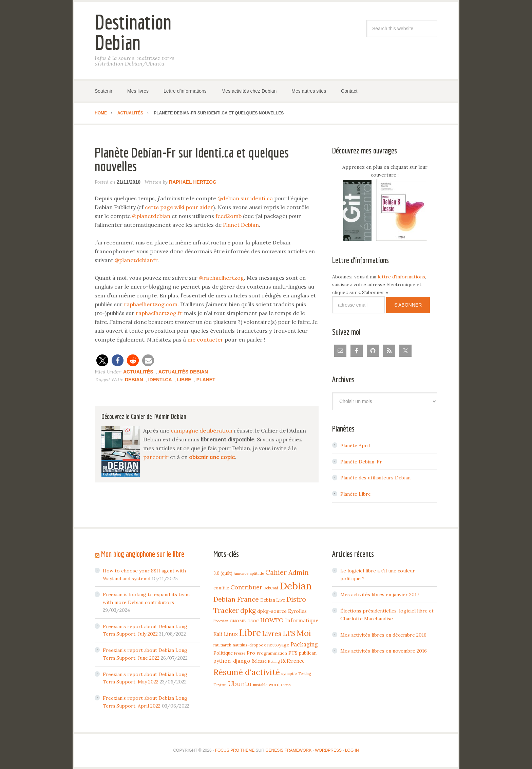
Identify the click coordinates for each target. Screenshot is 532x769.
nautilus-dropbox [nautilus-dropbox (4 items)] (249, 645)
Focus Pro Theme (235, 750)
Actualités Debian (183, 372)
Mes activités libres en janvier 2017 (380, 594)
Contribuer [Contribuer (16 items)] (246, 587)
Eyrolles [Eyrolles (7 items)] (297, 611)
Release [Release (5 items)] (259, 661)
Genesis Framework (288, 750)
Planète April (355, 445)
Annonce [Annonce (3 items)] (241, 573)
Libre (184, 380)
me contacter (205, 340)
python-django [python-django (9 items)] (232, 661)
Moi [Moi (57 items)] (304, 633)
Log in (352, 750)
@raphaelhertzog (221, 278)
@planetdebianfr (136, 260)
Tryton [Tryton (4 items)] (220, 685)
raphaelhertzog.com (151, 304)
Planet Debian (241, 225)
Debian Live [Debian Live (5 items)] (273, 600)
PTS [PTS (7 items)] (293, 653)
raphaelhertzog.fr (159, 313)
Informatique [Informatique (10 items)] (302, 620)
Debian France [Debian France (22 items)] (236, 599)
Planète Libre (356, 494)
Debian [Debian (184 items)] (296, 586)
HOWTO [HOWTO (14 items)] (272, 620)
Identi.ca (160, 380)
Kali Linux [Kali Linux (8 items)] (226, 634)
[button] (102, 360)
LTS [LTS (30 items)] (289, 633)
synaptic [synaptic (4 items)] (289, 673)
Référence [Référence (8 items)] (293, 661)
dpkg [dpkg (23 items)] (248, 610)
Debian (134, 380)
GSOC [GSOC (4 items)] (253, 621)
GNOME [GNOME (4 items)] (238, 621)
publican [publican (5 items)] (308, 653)
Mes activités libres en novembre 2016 (384, 651)
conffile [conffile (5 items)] (221, 588)
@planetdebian (151, 216)
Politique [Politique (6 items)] (223, 653)
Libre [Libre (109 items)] (250, 633)
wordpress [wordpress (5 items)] (280, 684)
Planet (206, 380)
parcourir (156, 457)
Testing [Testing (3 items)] (305, 674)
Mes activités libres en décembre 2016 (383, 635)
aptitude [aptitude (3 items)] (257, 573)
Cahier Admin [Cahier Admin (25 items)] (287, 572)
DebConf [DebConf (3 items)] (271, 588)
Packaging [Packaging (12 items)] (304, 644)
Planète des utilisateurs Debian (375, 478)
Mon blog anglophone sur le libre (143, 554)
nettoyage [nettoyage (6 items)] (278, 645)
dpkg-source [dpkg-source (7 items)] (272, 611)
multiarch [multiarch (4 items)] (222, 645)
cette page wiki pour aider (179, 207)
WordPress (328, 750)
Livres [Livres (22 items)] (272, 634)
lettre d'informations (401, 277)
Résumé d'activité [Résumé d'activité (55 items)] (247, 672)
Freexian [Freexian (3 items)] (221, 621)
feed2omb (229, 216)
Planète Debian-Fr (361, 462)
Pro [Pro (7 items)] (251, 653)
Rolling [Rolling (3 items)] (274, 661)
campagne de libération (202, 431)
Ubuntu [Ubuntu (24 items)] (240, 684)
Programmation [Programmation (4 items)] (272, 653)
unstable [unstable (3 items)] (260, 685)
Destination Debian (133, 32)
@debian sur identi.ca (245, 198)
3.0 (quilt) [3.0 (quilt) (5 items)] (223, 573)
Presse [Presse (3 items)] (240, 653)
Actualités (138, 372)
